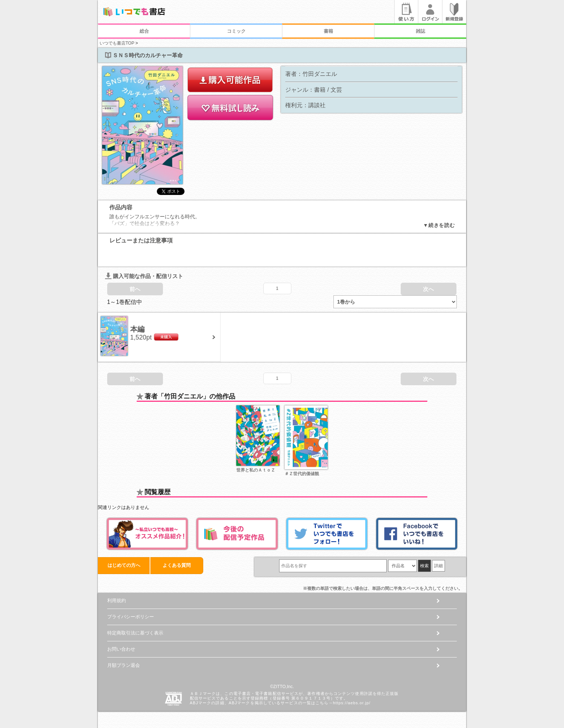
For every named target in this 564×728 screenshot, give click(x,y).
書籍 (328, 31)
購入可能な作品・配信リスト (144, 269)
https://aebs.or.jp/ (352, 696)
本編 (137, 322)
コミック (236, 31)
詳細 (438, 559)
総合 (144, 31)
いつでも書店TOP (117, 43)
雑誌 (420, 31)
